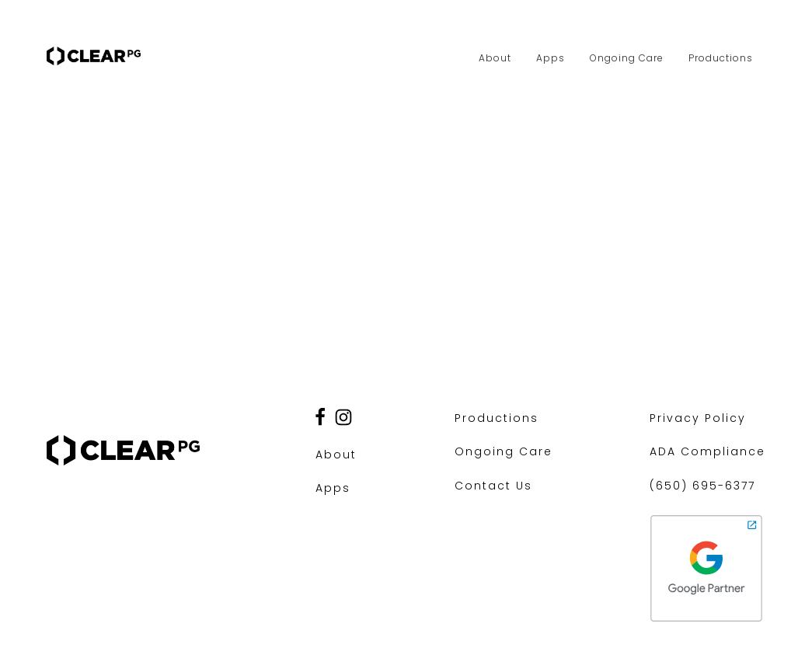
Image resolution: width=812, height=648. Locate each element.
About (495, 58)
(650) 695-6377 (702, 486)
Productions (721, 58)
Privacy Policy (698, 418)
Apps (551, 58)
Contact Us (493, 486)
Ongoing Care (627, 58)
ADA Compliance (707, 451)
